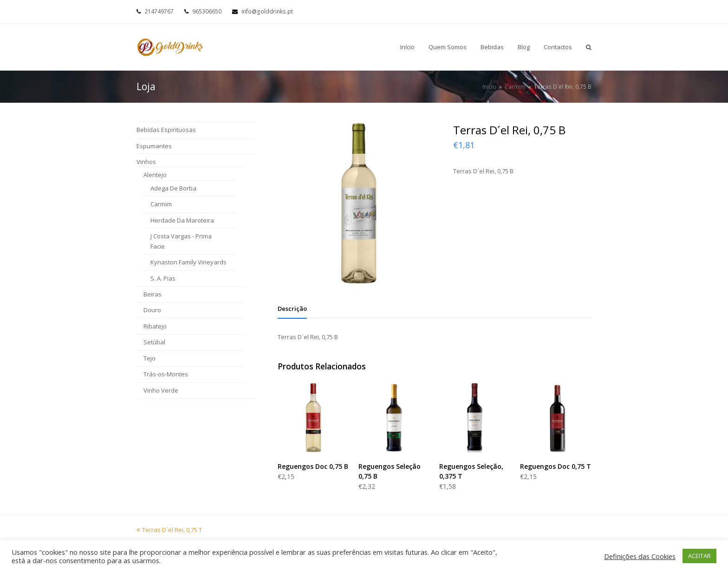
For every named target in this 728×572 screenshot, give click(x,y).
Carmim (161, 204)
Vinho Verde (161, 390)
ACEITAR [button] (699, 556)
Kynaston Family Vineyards (188, 262)
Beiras (153, 294)
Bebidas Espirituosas (166, 130)
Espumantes (154, 146)
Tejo (149, 358)
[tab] (292, 309)
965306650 (207, 11)
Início (489, 86)
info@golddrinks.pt (267, 11)
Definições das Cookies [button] (640, 556)
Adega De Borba (173, 188)
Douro (152, 310)
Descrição (292, 309)
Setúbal (154, 342)
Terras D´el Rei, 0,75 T (169, 530)
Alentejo (155, 175)
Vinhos (146, 162)
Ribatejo (155, 326)
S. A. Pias (163, 278)
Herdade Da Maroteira (182, 220)
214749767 (159, 11)
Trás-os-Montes (166, 374)
